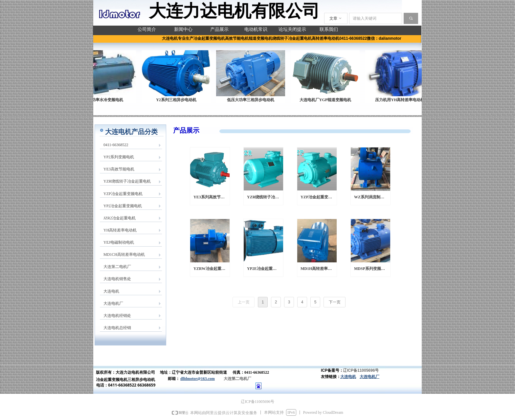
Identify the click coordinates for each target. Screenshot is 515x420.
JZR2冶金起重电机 (120, 218)
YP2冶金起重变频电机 (123, 206)
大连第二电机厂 (117, 267)
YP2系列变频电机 (119, 157)
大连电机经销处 (117, 316)
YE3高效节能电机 (119, 169)
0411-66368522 (116, 145)
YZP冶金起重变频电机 (123, 194)
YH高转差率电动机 (120, 230)
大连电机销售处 (117, 279)
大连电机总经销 (117, 328)
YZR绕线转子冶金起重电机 (127, 181)
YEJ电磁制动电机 (119, 242)
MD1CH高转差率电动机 (124, 254)
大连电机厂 (113, 303)
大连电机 (111, 291)
